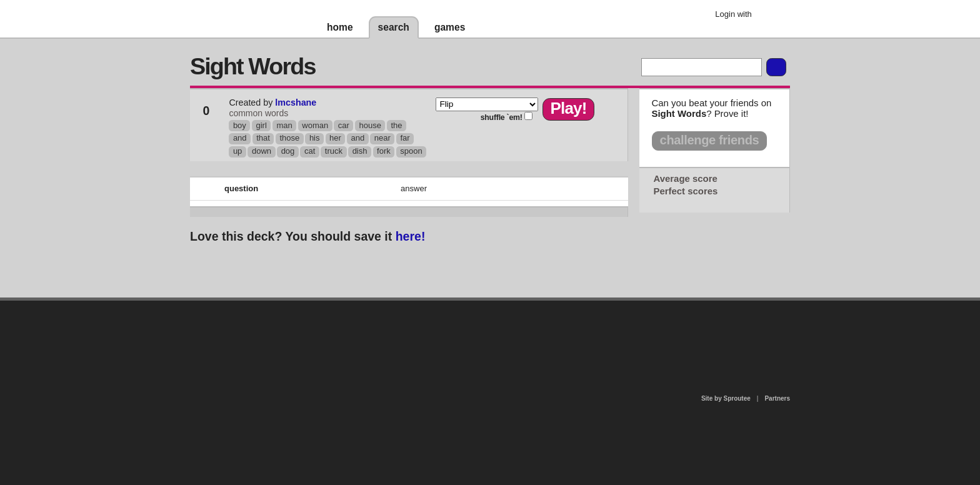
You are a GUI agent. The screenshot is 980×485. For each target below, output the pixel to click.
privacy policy (530, 306)
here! (411, 236)
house (370, 125)
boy (240, 125)
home (340, 27)
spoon (411, 151)
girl (261, 125)
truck (334, 151)
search (394, 27)
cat (310, 151)
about (329, 352)
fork (384, 151)
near (382, 138)
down (262, 151)
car (344, 125)
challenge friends (710, 140)
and (240, 138)
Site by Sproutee (726, 398)
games (450, 27)
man (284, 125)
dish (360, 151)
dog (288, 151)
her (335, 138)
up (237, 151)
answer (414, 188)
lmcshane (296, 102)
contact (484, 333)
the (396, 125)
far (405, 138)
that (263, 138)
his (315, 138)
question (241, 188)
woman (315, 125)
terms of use (588, 337)
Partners (777, 398)
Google (771, 16)
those (289, 138)
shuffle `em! (502, 117)
